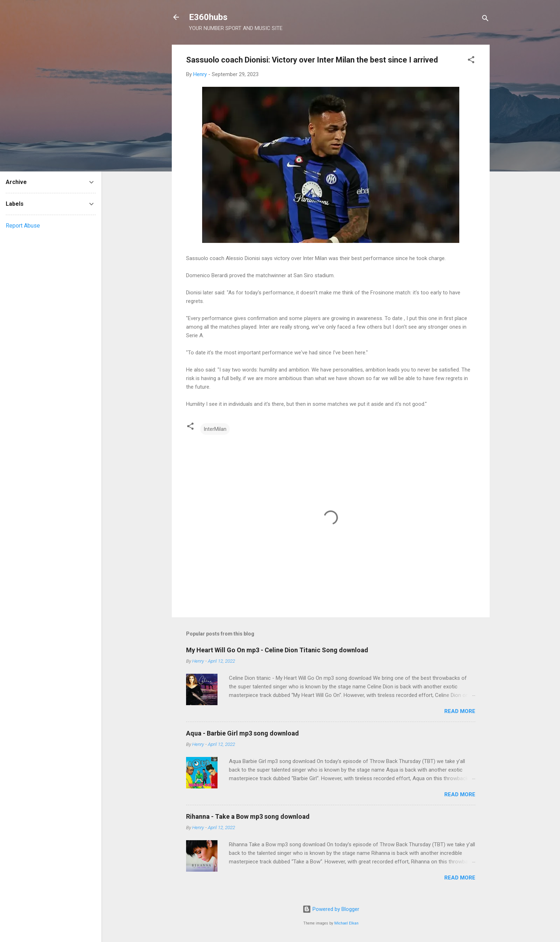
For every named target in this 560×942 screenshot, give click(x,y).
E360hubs (208, 17)
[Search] (485, 19)
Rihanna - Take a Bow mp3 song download (248, 816)
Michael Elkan (346, 923)
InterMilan (215, 429)
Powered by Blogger (331, 909)
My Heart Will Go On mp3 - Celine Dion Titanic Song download (277, 650)
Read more (460, 711)
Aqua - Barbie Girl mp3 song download (242, 733)
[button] (471, 61)
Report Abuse (23, 226)
